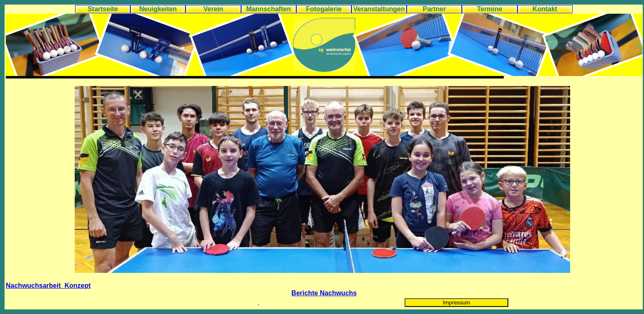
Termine (489, 9)
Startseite (103, 9)
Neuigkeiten (158, 9)
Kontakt (545, 9)
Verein (213, 9)
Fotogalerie (324, 9)
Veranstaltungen (379, 9)
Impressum (456, 303)
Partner (434, 9)
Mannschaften (268, 9)
